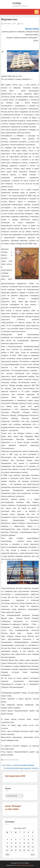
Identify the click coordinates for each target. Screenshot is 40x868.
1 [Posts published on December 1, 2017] (24, 836)
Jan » (33, 854)
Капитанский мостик (11, 760)
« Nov (7, 854)
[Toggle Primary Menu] (37, 12)
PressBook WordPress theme (24, 865)
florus (22, 23)
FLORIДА (17, 3)
